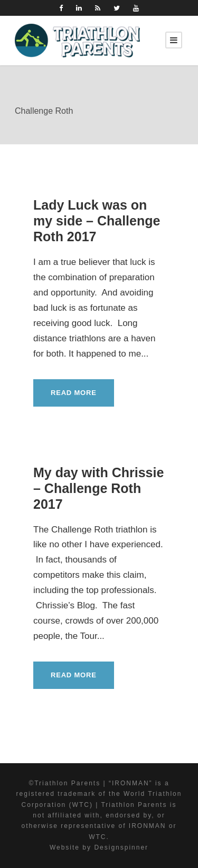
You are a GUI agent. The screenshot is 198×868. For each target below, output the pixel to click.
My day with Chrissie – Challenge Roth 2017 (98, 488)
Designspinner (121, 847)
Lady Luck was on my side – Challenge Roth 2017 (97, 221)
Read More (74, 393)
